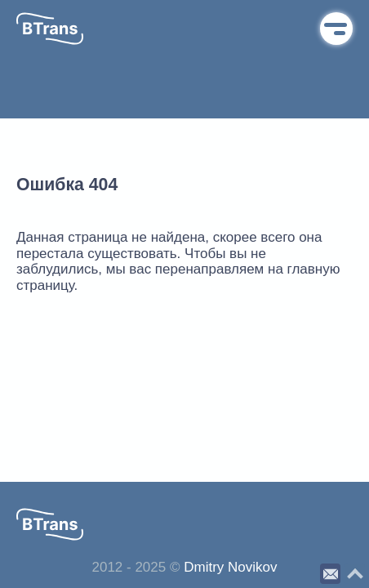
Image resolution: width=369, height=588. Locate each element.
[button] (50, 29)
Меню (336, 29)
